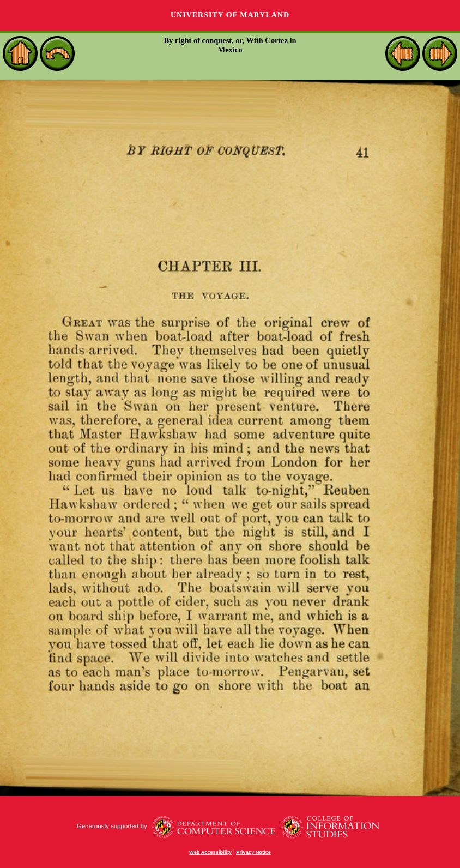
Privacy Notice (253, 852)
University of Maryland (230, 15)
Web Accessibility (210, 852)
